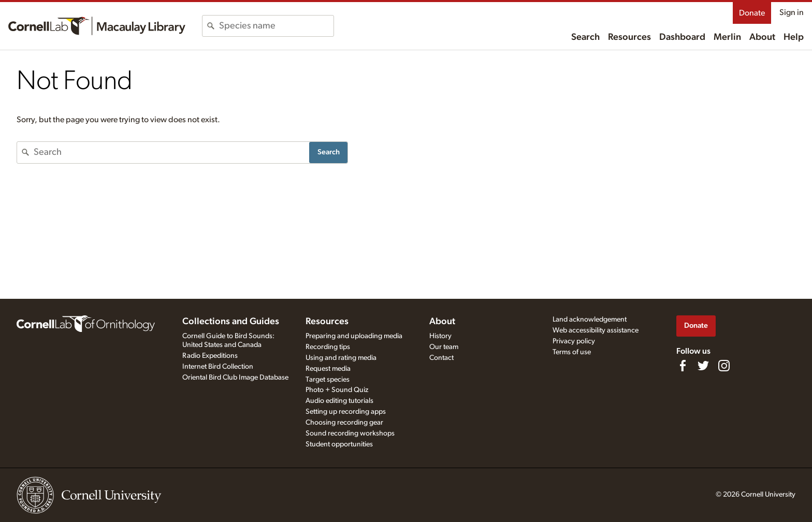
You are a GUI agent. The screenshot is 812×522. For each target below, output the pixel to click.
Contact (441, 358)
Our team (444, 347)
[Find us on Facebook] (683, 366)
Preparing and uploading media (354, 336)
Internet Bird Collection (218, 367)
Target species (328, 380)
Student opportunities (339, 444)
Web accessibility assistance (596, 330)
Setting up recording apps (346, 412)
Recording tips (328, 347)
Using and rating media (341, 358)
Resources (629, 37)
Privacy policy (574, 341)
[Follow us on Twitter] (703, 366)
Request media (328, 369)
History (440, 336)
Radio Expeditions (210, 356)
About (762, 37)
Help (794, 37)
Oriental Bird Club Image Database (235, 378)
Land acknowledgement (590, 320)
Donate (752, 13)
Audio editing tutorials (339, 401)
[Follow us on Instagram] (724, 366)
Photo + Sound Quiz (337, 390)
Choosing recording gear (344, 423)
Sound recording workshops (350, 433)
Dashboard (682, 37)
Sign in (792, 12)
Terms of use (572, 352)
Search (585, 37)
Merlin (727, 37)
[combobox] (276, 26)
